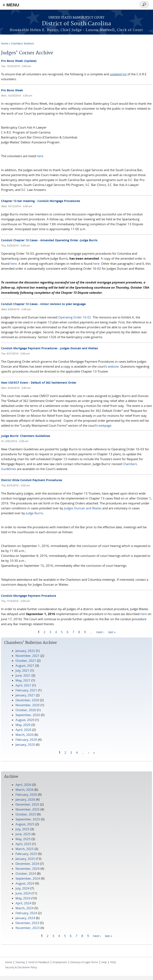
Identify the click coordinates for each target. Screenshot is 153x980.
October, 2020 (26, 710)
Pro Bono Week (12, 90)
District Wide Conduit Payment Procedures (32, 480)
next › (100, 632)
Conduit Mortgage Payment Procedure (28, 596)
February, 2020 (26, 740)
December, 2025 (27, 804)
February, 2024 (26, 913)
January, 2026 (25, 799)
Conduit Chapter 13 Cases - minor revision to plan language (43, 304)
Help (104, 962)
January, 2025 (25, 859)
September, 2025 (28, 819)
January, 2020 (25, 744)
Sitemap (20, 962)
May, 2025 (23, 839)
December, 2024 (27, 864)
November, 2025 (28, 809)
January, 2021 (25, 695)
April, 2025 (23, 844)
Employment (60, 962)
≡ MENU (11, 5)
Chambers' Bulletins (23, 43)
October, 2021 (26, 661)
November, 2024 (28, 869)
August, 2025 (25, 824)
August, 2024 (25, 883)
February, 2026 (26, 794)
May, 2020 (23, 725)
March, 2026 (25, 790)
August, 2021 (25, 665)
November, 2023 (28, 928)
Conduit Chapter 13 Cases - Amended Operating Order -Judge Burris (49, 240)
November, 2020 (28, 705)
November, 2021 (28, 656)
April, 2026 (23, 785)
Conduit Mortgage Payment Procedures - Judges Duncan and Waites (49, 348)
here (40, 156)
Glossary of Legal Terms (84, 962)
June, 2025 (23, 834)
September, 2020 (28, 715)
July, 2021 (23, 670)
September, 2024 (28, 878)
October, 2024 (26, 873)
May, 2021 (23, 680)
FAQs (113, 962)
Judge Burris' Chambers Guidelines (26, 436)
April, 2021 (23, 685)
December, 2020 (27, 700)
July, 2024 (23, 888)
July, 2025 (23, 829)
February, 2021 (26, 690)
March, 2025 (25, 849)
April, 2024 (23, 903)
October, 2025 (26, 814)
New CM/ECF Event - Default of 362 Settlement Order (39, 383)
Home (5, 43)
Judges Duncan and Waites (83, 508)
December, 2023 (27, 923)
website (113, 366)
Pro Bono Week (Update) (19, 61)
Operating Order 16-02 (75, 317)
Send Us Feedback (39, 962)
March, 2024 (25, 908)
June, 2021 (23, 675)
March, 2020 (25, 735)
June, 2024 (23, 893)
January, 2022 (25, 651)
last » (112, 632)
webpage (105, 425)
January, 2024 (25, 918)
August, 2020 (25, 720)
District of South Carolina (76, 24)
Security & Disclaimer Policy (21, 967)
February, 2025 (26, 854)
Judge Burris (34, 513)
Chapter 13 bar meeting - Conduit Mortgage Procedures (41, 201)
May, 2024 (23, 898)
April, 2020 (23, 730)
